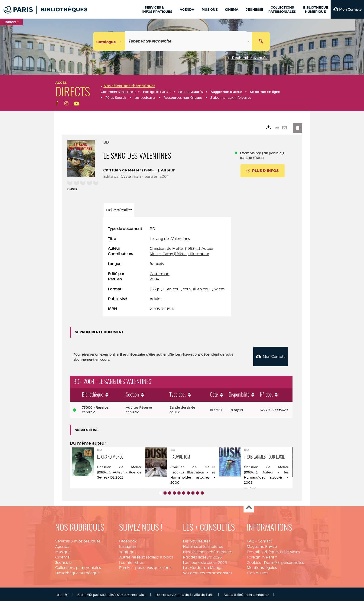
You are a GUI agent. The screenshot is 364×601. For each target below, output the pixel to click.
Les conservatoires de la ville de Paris (184, 593)
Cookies (254, 561)
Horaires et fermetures (203, 545)
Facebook (128, 540)
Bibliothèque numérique (77, 572)
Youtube (127, 551)
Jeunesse (63, 561)
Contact (265, 540)
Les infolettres (131, 561)
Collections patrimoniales (78, 567)
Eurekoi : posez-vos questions (145, 567)
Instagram (128, 545)
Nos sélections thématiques (208, 551)
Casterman (131, 176)
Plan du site (257, 572)
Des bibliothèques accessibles (273, 551)
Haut (249, 506)
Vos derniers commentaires (208, 572)
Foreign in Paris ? (262, 556)
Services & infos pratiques (78, 540)
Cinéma (62, 556)
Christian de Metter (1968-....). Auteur (139, 170)
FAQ (251, 540)
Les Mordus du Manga (203, 567)
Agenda (62, 545)
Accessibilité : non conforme (246, 593)
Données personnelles (284, 561)
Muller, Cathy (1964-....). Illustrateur (179, 254)
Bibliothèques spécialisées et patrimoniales (111, 593)
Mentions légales (262, 567)
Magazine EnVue (262, 545)
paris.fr (62, 593)
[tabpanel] (167, 269)
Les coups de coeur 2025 (205, 561)
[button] (347, 9)
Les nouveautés (197, 540)
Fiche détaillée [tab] (119, 210)
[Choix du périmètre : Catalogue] (109, 41)
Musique (63, 551)
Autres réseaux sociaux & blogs (146, 556)
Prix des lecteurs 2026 (202, 556)
